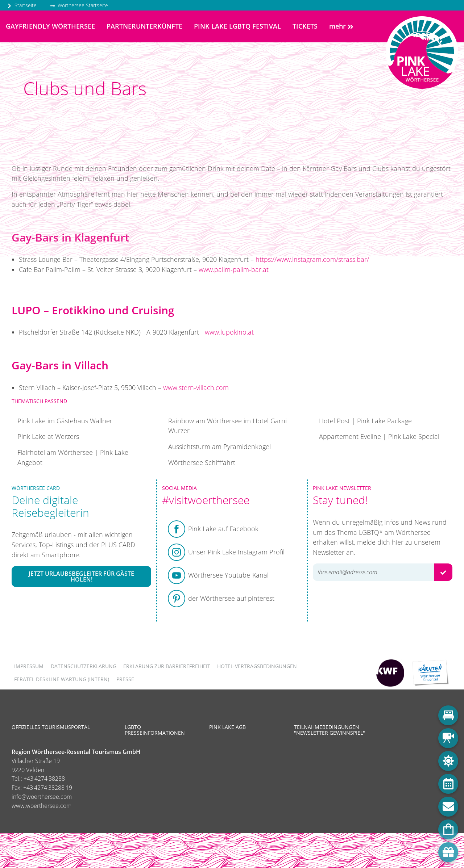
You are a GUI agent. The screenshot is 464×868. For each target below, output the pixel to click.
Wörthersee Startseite (79, 5)
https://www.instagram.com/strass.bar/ (312, 259)
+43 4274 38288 (44, 779)
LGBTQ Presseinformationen (155, 730)
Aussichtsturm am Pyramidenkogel (219, 446)
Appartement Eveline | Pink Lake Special (379, 436)
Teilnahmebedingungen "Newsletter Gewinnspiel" (330, 730)
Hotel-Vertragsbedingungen (257, 666)
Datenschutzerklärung (84, 666)
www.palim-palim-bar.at (234, 269)
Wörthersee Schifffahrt (202, 462)
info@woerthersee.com (42, 797)
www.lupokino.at (229, 332)
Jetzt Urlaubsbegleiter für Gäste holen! (81, 576)
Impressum (29, 666)
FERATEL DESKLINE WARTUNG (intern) (62, 679)
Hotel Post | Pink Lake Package (365, 421)
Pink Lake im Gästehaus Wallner (65, 421)
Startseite (22, 5)
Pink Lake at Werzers (48, 436)
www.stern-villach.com (196, 387)
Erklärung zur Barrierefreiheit (167, 666)
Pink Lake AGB (227, 727)
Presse (125, 679)
